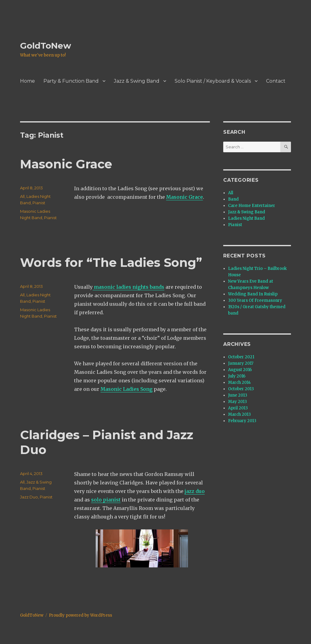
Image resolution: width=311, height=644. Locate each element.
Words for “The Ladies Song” (111, 262)
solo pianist (106, 500)
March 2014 (239, 382)
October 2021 (241, 357)
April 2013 (238, 408)
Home (27, 81)
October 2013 (241, 389)
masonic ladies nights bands (128, 287)
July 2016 (237, 376)
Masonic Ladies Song (126, 389)
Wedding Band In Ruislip (253, 294)
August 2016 (240, 370)
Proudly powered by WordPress (80, 615)
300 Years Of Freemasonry (255, 300)
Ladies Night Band (246, 218)
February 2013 (242, 421)
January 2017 (241, 363)
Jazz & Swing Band (137, 81)
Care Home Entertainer (252, 206)
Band (233, 199)
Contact (276, 81)
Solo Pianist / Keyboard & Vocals (213, 81)
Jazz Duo (29, 497)
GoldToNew (46, 46)
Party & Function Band (71, 81)
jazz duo (195, 491)
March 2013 (239, 414)
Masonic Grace (66, 164)
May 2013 (238, 402)
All (22, 196)
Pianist (39, 203)
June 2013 (238, 395)
